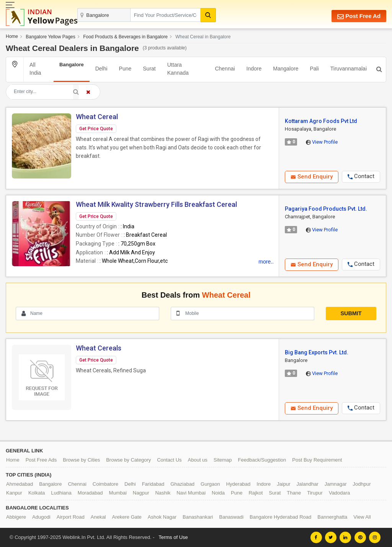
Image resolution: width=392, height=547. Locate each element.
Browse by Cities (81, 460)
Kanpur (14, 493)
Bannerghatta (332, 517)
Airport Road (71, 517)
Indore (254, 69)
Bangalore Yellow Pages (50, 37)
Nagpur (141, 493)
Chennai (225, 69)
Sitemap (223, 460)
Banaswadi (231, 517)
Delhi (101, 69)
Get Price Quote (96, 129)
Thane (294, 493)
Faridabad (153, 484)
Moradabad (90, 493)
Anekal (98, 517)
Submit (351, 313)
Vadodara (339, 493)
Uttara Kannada (178, 69)
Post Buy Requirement (317, 460)
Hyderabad (238, 484)
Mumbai (118, 493)
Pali (314, 69)
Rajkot (256, 493)
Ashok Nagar (162, 517)
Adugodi (41, 517)
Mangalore (286, 69)
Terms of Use (173, 537)
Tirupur (315, 493)
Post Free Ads (41, 460)
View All (362, 517)
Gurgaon (210, 484)
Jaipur (283, 484)
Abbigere (16, 517)
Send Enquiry (312, 177)
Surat (149, 69)
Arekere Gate (127, 517)
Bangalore (50, 484)
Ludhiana (61, 493)
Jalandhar (308, 484)
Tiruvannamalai (349, 69)
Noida (218, 493)
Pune (125, 69)
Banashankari (198, 517)
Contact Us (169, 460)
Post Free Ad (359, 16)
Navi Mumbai (191, 493)
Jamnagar (336, 484)
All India (35, 69)
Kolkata (37, 493)
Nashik (163, 493)
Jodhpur (362, 484)
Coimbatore (105, 484)
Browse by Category (128, 460)
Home (12, 36)
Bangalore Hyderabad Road (280, 517)
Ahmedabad (20, 484)
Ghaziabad (182, 484)
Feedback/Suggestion (262, 460)
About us (198, 460)
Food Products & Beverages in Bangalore (125, 37)
